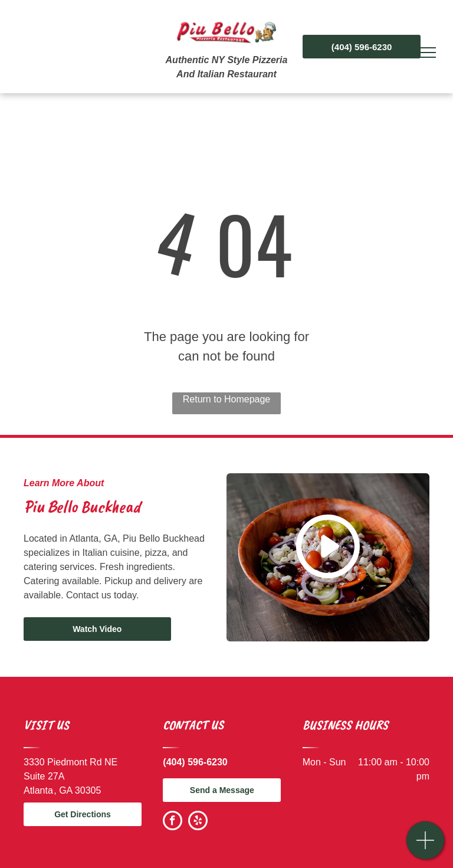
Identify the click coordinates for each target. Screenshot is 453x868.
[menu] (427, 53)
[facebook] (173, 822)
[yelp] (198, 822)
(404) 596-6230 (195, 762)
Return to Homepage (227, 399)
